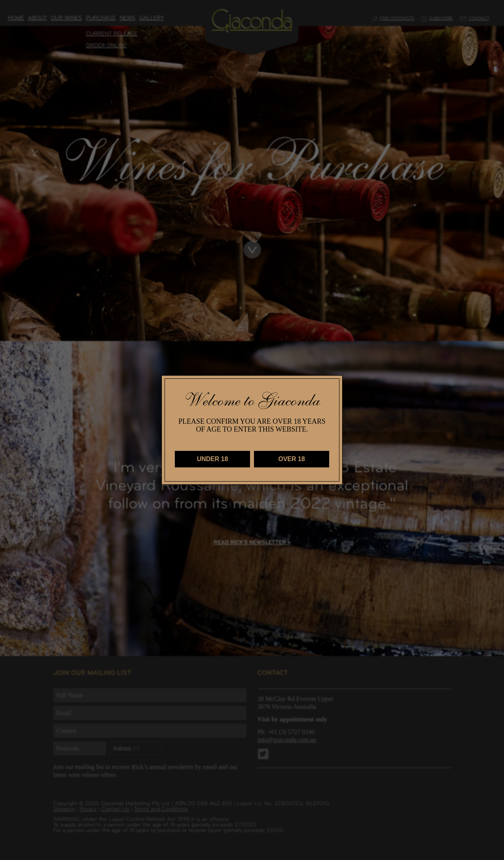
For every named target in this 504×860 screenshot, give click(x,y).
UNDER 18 (212, 459)
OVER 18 (292, 459)
